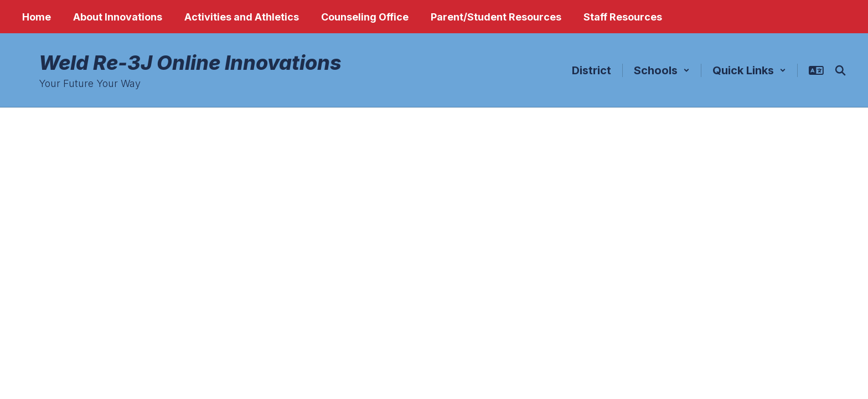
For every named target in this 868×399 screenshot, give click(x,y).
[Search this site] (840, 70)
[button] (662, 70)
